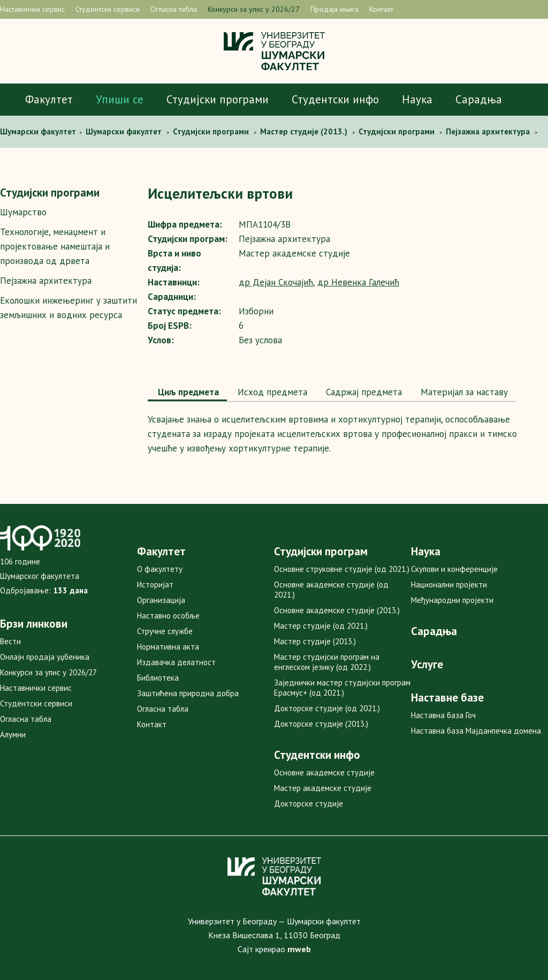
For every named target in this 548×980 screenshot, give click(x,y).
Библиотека (158, 678)
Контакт (381, 9)
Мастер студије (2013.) (315, 641)
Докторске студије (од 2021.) (327, 708)
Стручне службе (165, 631)
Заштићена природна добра (188, 693)
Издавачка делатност (176, 662)
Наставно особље (168, 616)
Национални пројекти (449, 585)
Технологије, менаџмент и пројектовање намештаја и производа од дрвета (55, 246)
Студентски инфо (335, 99)
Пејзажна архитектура (46, 281)
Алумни (13, 734)
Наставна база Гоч (443, 715)
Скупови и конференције (454, 569)
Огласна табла (174, 9)
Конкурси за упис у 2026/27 (254, 9)
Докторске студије (309, 804)
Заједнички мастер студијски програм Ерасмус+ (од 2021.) (342, 688)
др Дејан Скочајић (276, 282)
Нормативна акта (168, 647)
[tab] (187, 393)
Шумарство (23, 212)
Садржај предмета (363, 392)
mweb (299, 949)
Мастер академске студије (323, 788)
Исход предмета (271, 392)
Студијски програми (218, 99)
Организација (161, 600)
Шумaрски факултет (39, 131)
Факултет (49, 99)
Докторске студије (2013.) (321, 724)
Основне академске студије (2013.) (337, 610)
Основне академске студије (324, 772)
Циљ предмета (187, 392)
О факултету (160, 569)
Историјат (155, 585)
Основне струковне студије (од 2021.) (342, 569)
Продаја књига (334, 9)
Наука (417, 99)
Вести (10, 641)
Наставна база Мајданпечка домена (476, 731)
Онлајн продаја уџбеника (45, 657)
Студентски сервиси (108, 9)
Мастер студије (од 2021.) (321, 626)
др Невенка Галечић (358, 282)
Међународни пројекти (452, 600)
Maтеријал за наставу (463, 392)
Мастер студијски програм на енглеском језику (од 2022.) (327, 662)
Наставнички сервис (32, 9)
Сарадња (479, 99)
